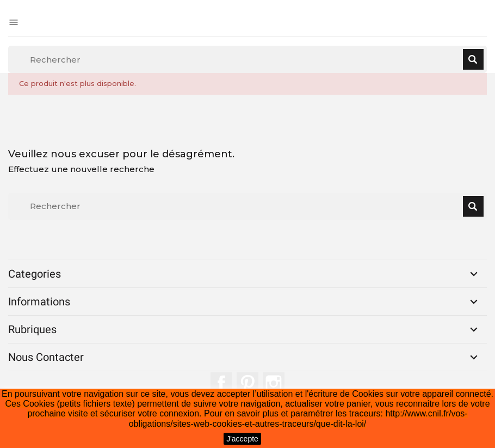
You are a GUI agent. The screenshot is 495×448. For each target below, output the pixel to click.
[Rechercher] (247, 59)
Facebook (221, 383)
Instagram (274, 383)
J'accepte (242, 439)
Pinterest (247, 383)
